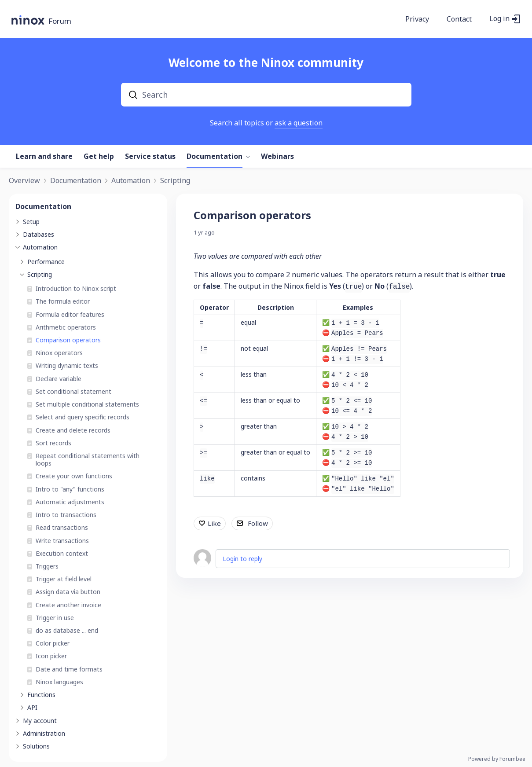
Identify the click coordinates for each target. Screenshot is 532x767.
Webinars (277, 157)
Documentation (215, 157)
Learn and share (44, 157)
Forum (60, 21)
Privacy (417, 19)
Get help (99, 157)
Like (214, 523)
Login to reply (242, 559)
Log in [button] (499, 19)
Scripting (175, 181)
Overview (24, 181)
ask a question (299, 123)
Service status (150, 157)
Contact (459, 19)
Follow (258, 523)
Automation (131, 181)
